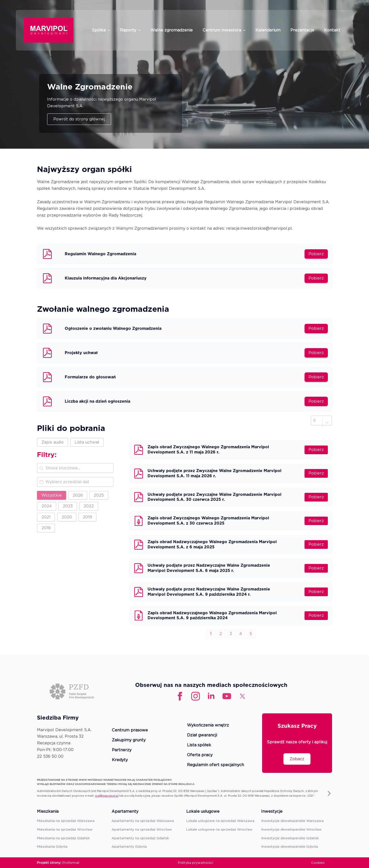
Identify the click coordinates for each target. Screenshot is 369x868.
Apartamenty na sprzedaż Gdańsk (140, 838)
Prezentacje (302, 30)
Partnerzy (122, 750)
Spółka (99, 30)
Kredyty (120, 760)
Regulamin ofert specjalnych (215, 765)
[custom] (227, 696)
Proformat (71, 863)
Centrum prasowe (130, 730)
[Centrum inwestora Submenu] (246, 30)
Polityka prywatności (195, 863)
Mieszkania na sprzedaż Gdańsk (63, 838)
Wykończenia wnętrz (208, 725)
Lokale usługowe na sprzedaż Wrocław (219, 829)
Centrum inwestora (222, 30)
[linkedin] (211, 696)
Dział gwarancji (202, 735)
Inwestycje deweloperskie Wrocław (291, 829)
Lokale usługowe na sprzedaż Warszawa (220, 821)
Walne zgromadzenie (172, 30)
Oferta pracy (200, 755)
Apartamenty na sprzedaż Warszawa (143, 821)
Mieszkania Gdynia (52, 846)
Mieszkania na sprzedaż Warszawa (66, 821)
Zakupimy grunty (129, 740)
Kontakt (332, 30)
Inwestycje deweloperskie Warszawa (292, 821)
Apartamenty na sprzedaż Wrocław (142, 829)
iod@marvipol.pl (107, 796)
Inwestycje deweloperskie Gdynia (290, 846)
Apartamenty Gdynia (129, 846)
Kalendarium (268, 30)
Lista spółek (199, 745)
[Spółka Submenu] (110, 30)
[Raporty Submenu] (141, 30)
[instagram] (196, 696)
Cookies (318, 863)
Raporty (128, 30)
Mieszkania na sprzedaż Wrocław (65, 829)
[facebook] (180, 696)
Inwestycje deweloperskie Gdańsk (290, 838)
